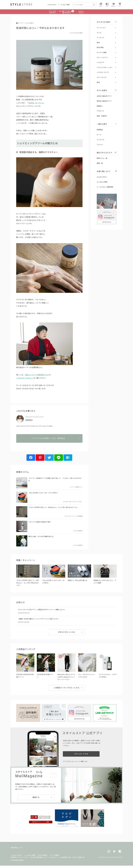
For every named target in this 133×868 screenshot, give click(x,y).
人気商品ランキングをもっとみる (66, 690)
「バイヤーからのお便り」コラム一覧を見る (49, 445)
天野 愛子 (29, 420)
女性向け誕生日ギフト (104, 96)
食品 (98, 82)
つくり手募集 (50, 855)
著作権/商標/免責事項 (17, 863)
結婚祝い (100, 106)
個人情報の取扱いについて (41, 860)
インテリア (101, 38)
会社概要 (79, 860)
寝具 (98, 43)
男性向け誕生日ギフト (104, 101)
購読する (36, 800)
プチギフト (101, 111)
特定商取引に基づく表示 (68, 860)
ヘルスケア (101, 62)
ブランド (100, 145)
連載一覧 (100, 163)
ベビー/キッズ (102, 77)
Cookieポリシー (55, 860)
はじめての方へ (52, 5)
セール (99, 135)
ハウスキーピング (103, 72)
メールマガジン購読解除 (105, 187)
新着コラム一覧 (102, 158)
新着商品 (100, 130)
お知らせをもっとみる (67, 635)
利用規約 (13, 860)
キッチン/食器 (102, 53)
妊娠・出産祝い (102, 116)
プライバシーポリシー (24, 860)
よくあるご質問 (65, 5)
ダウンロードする (81, 756)
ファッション (101, 28)
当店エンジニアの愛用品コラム (37, 375)
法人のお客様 (39, 855)
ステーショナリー (103, 58)
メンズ (99, 33)
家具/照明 (100, 48)
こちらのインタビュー (25, 378)
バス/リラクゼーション (105, 67)
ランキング (101, 140)
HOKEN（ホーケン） (36, 103)
